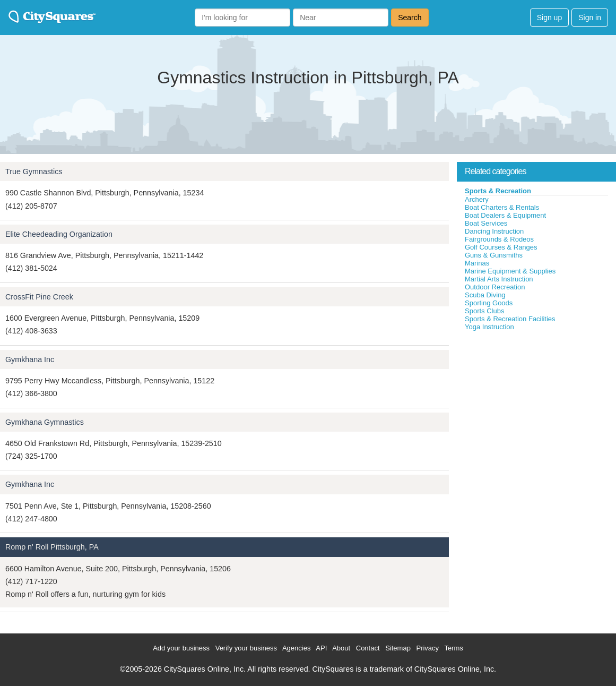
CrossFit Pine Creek (39, 297)
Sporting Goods (489, 303)
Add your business (181, 648)
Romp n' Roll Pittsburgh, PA (52, 547)
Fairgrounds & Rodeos (499, 239)
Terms (453, 648)
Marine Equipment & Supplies (510, 271)
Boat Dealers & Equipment (505, 215)
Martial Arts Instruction (499, 279)
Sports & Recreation (498, 191)
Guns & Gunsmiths (494, 255)
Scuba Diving (485, 295)
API (321, 648)
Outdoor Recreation (495, 287)
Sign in (590, 18)
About (341, 648)
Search (410, 18)
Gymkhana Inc (30, 359)
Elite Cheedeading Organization (59, 234)
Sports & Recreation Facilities (510, 319)
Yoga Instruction (489, 327)
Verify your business (246, 648)
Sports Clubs (484, 311)
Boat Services (486, 223)
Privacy (427, 648)
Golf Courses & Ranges (501, 247)
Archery (477, 199)
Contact (368, 648)
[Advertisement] (536, 411)
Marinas (477, 263)
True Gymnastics (34, 171)
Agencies (296, 648)
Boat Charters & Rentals (502, 207)
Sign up (549, 18)
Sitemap (398, 648)
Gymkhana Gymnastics (45, 422)
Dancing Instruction (494, 231)
